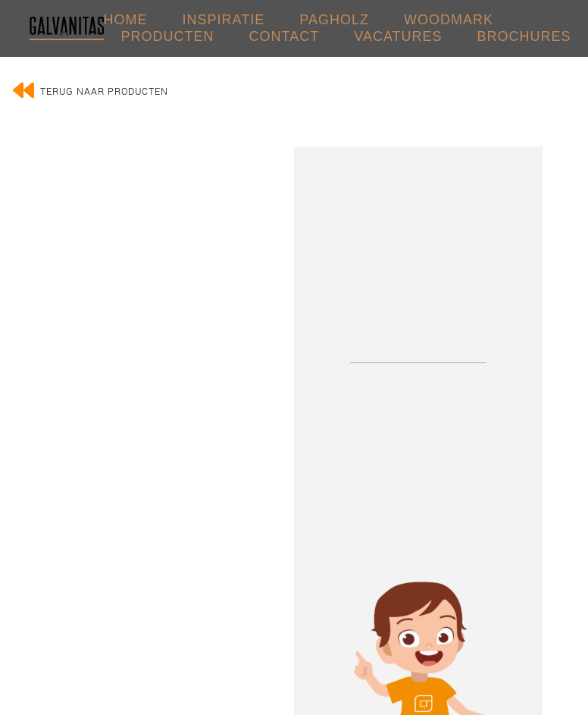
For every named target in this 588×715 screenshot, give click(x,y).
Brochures (524, 36)
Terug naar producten (104, 92)
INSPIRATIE (224, 20)
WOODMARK (449, 20)
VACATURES (398, 36)
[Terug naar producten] (23, 90)
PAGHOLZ (334, 20)
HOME (126, 20)
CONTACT (285, 36)
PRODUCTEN (168, 36)
